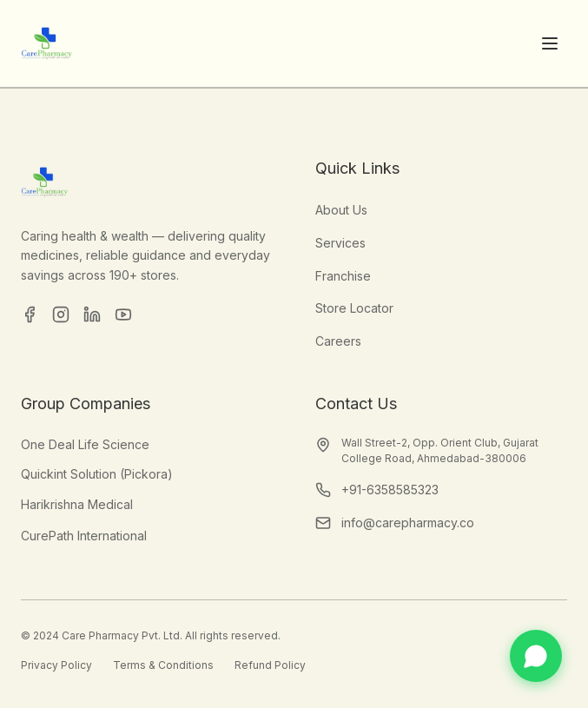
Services (340, 243)
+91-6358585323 (390, 490)
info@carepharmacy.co (408, 523)
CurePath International (84, 536)
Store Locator (354, 308)
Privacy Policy (56, 665)
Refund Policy (270, 665)
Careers (338, 341)
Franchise (343, 276)
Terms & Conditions (163, 665)
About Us (341, 210)
